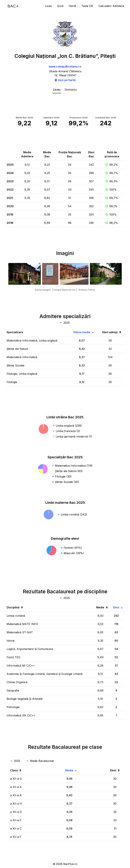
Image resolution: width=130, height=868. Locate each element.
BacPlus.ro (70, 864)
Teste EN (87, 6)
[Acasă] (13, 6)
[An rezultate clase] (15, 761)
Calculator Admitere (111, 6)
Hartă (72, 6)
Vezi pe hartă (65, 80)
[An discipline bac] (65, 598)
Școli (60, 6)
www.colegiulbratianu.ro (65, 66)
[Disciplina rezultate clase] (40, 761)
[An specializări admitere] (65, 323)
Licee (48, 6)
